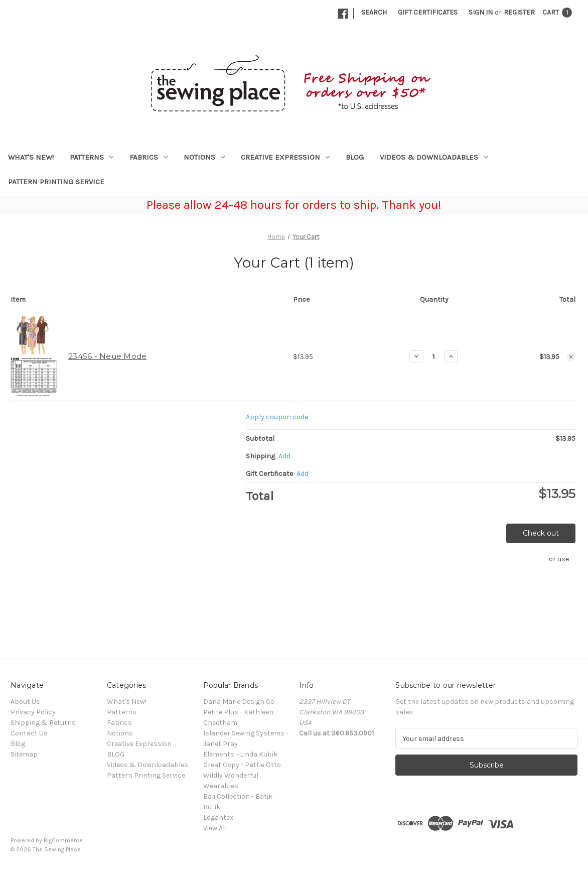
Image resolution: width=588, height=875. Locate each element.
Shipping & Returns (43, 723)
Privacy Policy (33, 712)
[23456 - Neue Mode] (434, 356)
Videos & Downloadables (434, 157)
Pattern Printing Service (56, 182)
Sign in (481, 12)
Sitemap (24, 754)
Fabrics (149, 157)
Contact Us (29, 733)
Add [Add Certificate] (303, 474)
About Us (25, 702)
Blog (18, 744)
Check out (541, 533)
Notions (204, 157)
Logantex (218, 818)
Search (374, 12)
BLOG (355, 157)
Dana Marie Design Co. (239, 702)
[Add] (284, 456)
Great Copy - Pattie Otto (242, 765)
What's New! (31, 157)
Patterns (92, 157)
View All (215, 828)
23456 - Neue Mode (107, 356)
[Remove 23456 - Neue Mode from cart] (571, 357)
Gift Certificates (428, 12)
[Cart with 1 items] (557, 12)
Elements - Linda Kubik (240, 754)
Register (519, 12)
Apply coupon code (277, 417)
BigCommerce (63, 840)
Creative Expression (285, 157)
